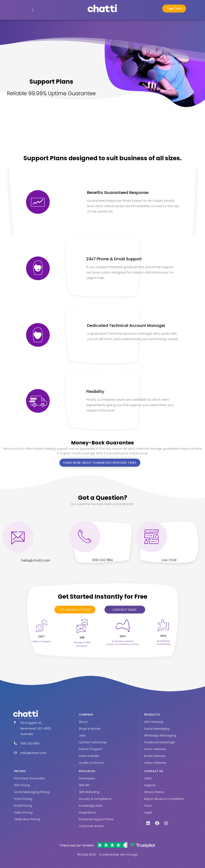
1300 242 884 (102, 560)
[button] (33, 10)
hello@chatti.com (36, 560)
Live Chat (169, 560)
